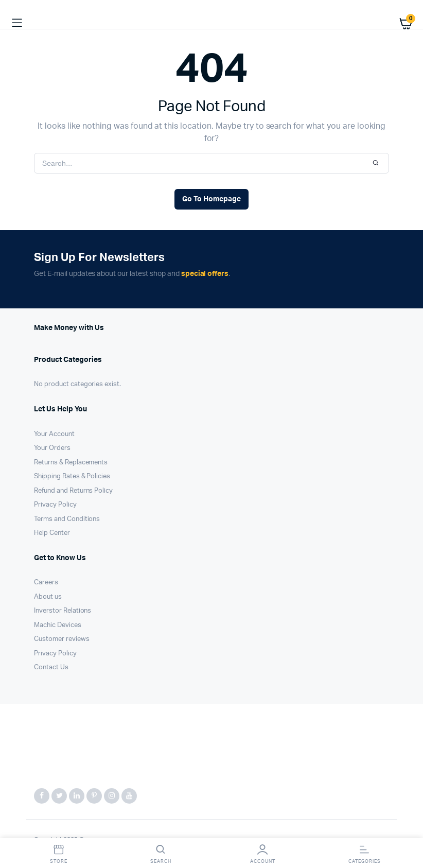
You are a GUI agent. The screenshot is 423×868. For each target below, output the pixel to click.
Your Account (54, 434)
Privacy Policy (55, 505)
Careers (46, 583)
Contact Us (51, 667)
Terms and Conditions (67, 519)
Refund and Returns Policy (73, 491)
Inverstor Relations (63, 611)
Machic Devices (58, 625)
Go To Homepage (211, 199)
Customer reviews (62, 639)
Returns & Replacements (71, 463)
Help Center (52, 533)
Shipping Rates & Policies (72, 476)
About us (48, 597)
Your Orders (52, 448)
